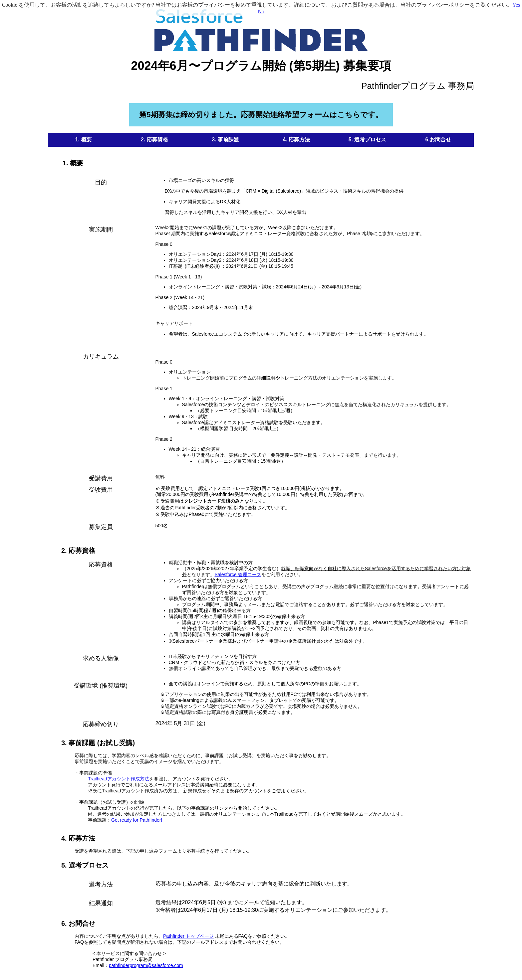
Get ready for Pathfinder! (137, 820)
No (261, 11)
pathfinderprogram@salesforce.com (146, 965)
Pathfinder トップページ (188, 936)
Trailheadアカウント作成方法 (119, 779)
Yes (516, 5)
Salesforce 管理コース (238, 574)
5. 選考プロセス (85, 865)
